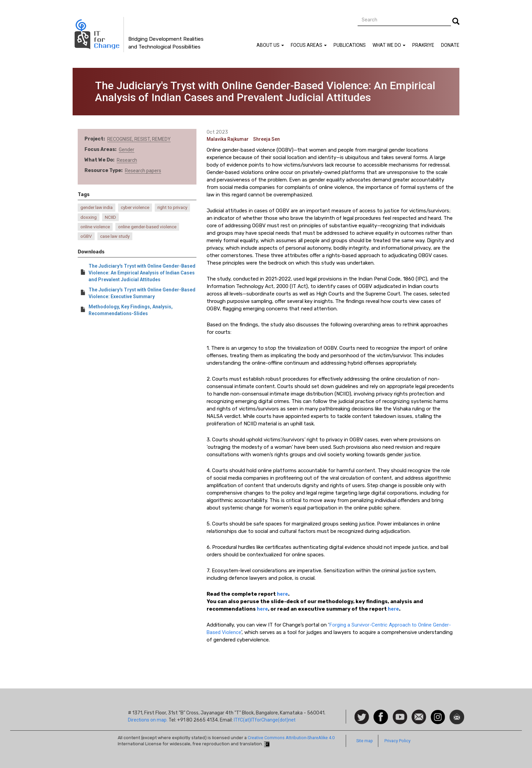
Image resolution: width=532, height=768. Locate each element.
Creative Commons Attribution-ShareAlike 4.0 (291, 738)
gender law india (97, 207)
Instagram (438, 713)
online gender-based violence (147, 227)
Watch (399, 713)
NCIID (110, 217)
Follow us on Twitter (362, 717)
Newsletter (457, 713)
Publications (350, 45)
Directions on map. (148, 720)
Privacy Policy (397, 741)
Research (127, 160)
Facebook (381, 713)
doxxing (89, 217)
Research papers (143, 171)
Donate (450, 45)
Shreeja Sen (267, 139)
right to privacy (172, 207)
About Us (270, 45)
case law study (115, 236)
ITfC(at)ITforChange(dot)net (265, 720)
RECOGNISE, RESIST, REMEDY (139, 139)
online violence (95, 227)
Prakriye (423, 45)
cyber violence (135, 207)
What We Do (389, 45)
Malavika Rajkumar (228, 139)
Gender (127, 150)
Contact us (419, 716)
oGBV (86, 236)
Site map (365, 741)
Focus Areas (309, 45)
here (282, 594)
